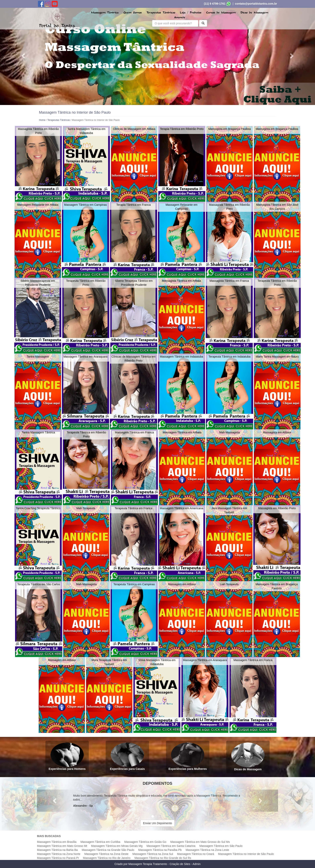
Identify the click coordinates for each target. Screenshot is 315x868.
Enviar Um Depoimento (158, 823)
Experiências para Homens (67, 756)
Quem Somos (132, 13)
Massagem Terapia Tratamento (148, 864)
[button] (24, 56)
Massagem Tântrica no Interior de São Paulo (246, 854)
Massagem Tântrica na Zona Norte (59, 854)
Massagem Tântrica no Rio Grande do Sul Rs (163, 858)
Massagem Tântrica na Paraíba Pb (160, 850)
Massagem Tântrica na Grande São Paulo (108, 850)
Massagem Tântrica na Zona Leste (207, 850)
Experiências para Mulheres (188, 756)
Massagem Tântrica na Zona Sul (153, 854)
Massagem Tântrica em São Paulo (221, 846)
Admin (197, 864)
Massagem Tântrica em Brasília (57, 842)
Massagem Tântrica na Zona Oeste (106, 854)
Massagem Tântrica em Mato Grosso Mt (62, 846)
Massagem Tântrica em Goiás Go (145, 842)
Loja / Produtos (191, 13)
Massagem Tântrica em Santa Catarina (171, 846)
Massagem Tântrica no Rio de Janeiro (107, 858)
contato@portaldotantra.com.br (256, 4)
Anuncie (180, 17)
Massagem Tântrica (105, 13)
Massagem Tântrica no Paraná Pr (58, 858)
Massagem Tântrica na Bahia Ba (57, 850)
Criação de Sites (180, 864)
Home (42, 120)
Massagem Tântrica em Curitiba (100, 842)
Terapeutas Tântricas (161, 13)
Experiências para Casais (127, 756)
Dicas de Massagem (254, 13)
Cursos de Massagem (221, 13)
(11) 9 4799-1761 (215, 4)
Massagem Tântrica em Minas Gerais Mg (117, 846)
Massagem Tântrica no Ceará (195, 854)
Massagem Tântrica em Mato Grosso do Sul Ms (200, 842)
